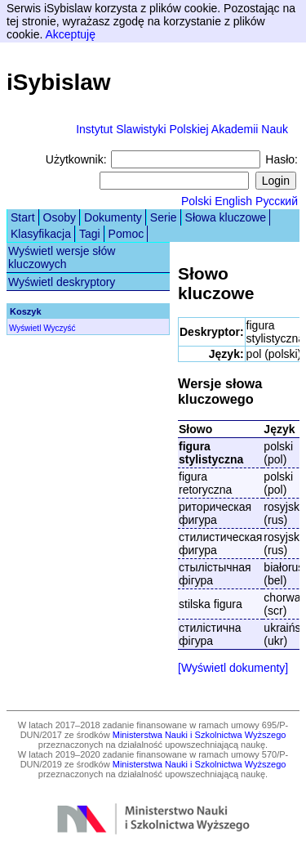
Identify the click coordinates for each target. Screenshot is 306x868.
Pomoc (126, 234)
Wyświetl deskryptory (62, 282)
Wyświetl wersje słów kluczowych (62, 257)
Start (23, 217)
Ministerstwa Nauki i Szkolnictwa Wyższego (200, 735)
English (233, 201)
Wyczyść (59, 328)
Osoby (60, 217)
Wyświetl (25, 328)
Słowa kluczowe (226, 217)
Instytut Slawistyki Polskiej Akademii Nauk (182, 129)
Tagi (90, 234)
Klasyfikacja (41, 234)
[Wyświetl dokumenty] (233, 668)
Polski (196, 201)
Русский (277, 201)
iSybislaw (59, 82)
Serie (164, 217)
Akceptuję (70, 34)
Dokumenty (113, 217)
